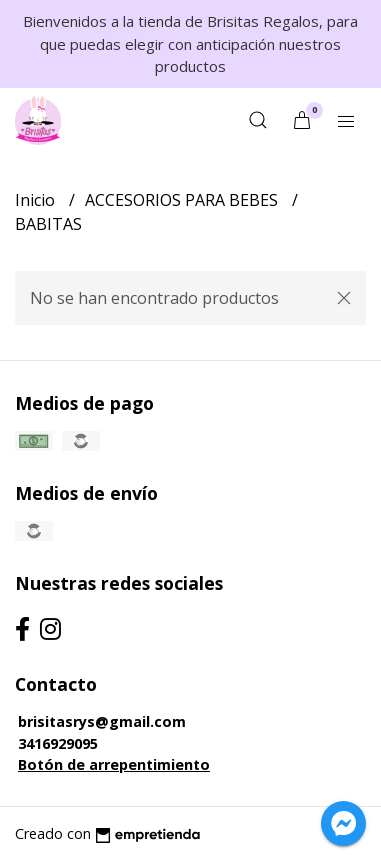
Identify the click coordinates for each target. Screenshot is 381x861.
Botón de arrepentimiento (114, 764)
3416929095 (58, 743)
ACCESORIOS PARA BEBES (183, 200)
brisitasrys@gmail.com (102, 721)
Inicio (37, 200)
